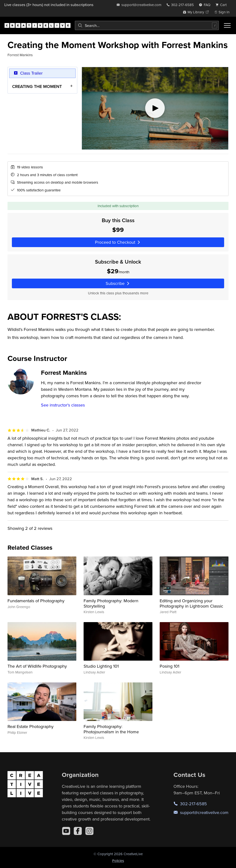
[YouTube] (66, 831)
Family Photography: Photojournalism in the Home (111, 729)
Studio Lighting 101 (101, 666)
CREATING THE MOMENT (37, 86)
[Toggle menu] (227, 25)
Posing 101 (169, 666)
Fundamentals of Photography (36, 601)
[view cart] (222, 5)
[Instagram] (89, 831)
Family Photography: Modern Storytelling (111, 603)
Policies (118, 861)
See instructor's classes (63, 405)
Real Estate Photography (31, 726)
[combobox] (147, 25)
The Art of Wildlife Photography (37, 666)
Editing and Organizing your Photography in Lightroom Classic (191, 603)
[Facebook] (78, 831)
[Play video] (155, 108)
